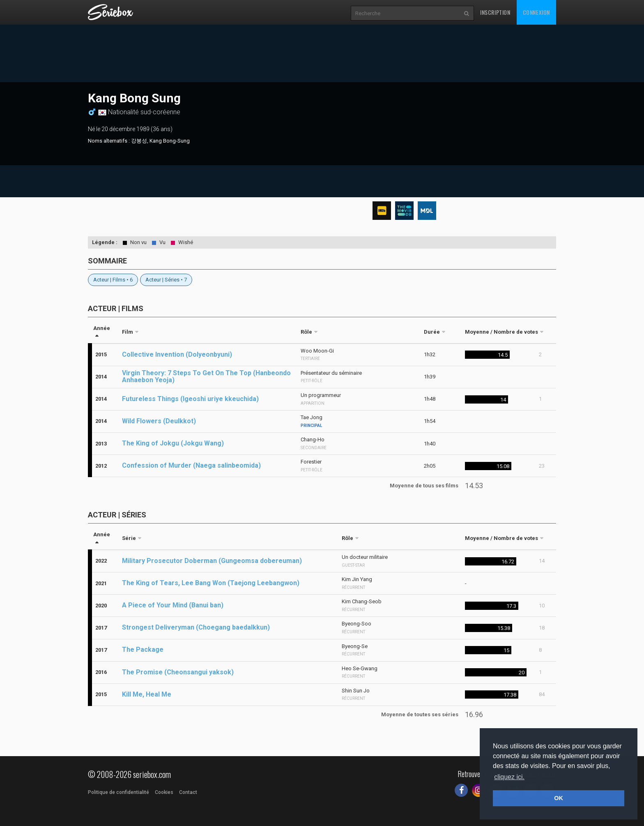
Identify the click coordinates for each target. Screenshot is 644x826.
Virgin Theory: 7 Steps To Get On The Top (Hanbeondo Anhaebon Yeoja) (206, 376)
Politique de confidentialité (118, 792)
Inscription (495, 12)
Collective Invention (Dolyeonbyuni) (177, 354)
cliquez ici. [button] (509, 777)
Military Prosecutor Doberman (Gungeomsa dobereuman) (212, 561)
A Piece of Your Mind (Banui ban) (173, 605)
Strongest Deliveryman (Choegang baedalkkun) (196, 627)
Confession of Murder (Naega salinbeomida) (191, 465)
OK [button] (559, 798)
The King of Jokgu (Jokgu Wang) (173, 443)
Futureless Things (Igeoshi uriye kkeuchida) (190, 399)
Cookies (164, 792)
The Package (143, 649)
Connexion (536, 12)
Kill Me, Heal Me (147, 694)
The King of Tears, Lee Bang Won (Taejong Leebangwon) (211, 583)
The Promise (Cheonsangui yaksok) (178, 672)
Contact (188, 792)
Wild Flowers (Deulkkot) (159, 421)
